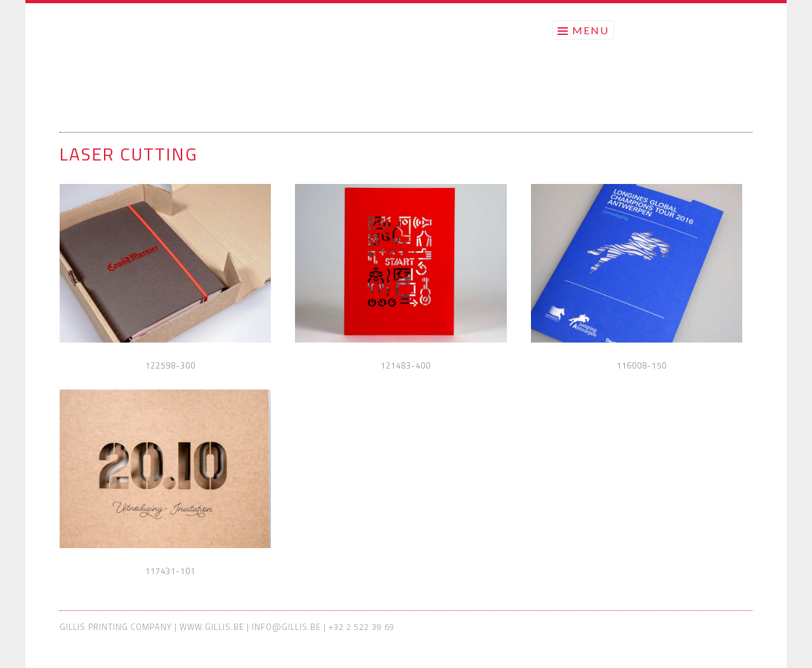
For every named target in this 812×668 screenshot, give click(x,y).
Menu (591, 30)
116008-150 (642, 365)
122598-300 (170, 365)
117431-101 (170, 571)
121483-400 (406, 365)
